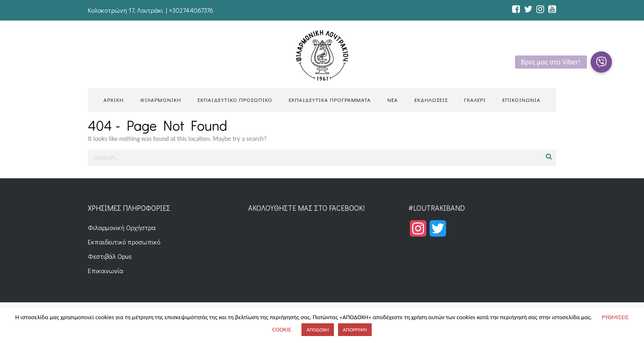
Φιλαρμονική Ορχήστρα (122, 227)
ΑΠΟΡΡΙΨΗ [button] (355, 330)
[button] (601, 62)
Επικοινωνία (106, 270)
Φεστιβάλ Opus (110, 256)
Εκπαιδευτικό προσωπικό (124, 242)
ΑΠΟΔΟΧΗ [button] (317, 330)
